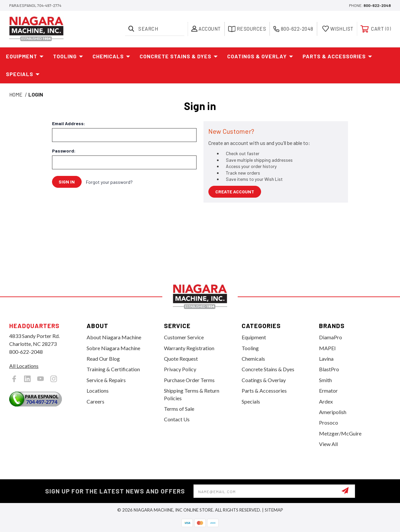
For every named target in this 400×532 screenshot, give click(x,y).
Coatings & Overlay (260, 56)
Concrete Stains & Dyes (179, 56)
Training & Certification (113, 369)
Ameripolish (333, 412)
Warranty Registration (189, 348)
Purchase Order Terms (189, 380)
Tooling (68, 56)
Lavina (326, 359)
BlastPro (329, 369)
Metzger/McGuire (340, 433)
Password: (64, 151)
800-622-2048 (377, 5)
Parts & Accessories (337, 56)
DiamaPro (331, 337)
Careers (95, 401)
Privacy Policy (180, 369)
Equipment (25, 56)
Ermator (328, 391)
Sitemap (274, 510)
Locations (98, 391)
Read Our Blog (103, 359)
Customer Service (184, 337)
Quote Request (181, 359)
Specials (23, 74)
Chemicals (111, 56)
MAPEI (327, 348)
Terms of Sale (179, 409)
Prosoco (329, 422)
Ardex (326, 401)
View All (328, 444)
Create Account (235, 192)
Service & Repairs (106, 380)
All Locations (24, 366)
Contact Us (177, 419)
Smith (325, 380)
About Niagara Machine (114, 337)
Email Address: (68, 124)
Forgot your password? (110, 182)
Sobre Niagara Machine (113, 348)
